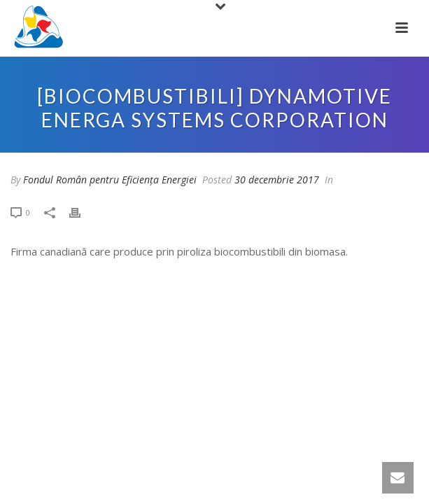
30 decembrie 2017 (277, 180)
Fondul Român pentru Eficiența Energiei (110, 180)
